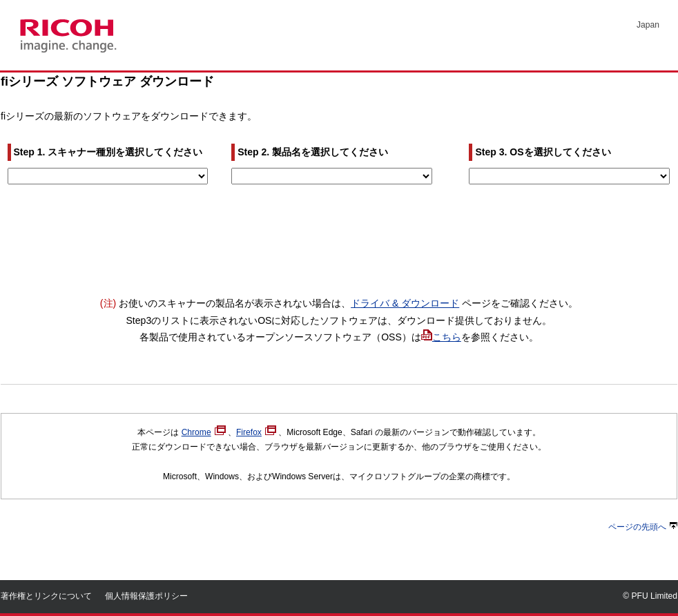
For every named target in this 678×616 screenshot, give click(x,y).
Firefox (256, 432)
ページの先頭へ (643, 527)
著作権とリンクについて (46, 596)
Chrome (204, 432)
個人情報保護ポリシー (146, 596)
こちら (447, 337)
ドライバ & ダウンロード (405, 303)
